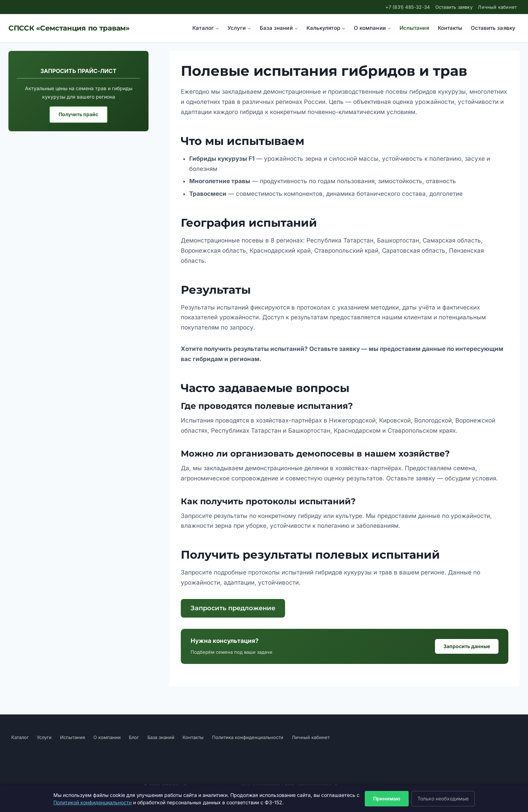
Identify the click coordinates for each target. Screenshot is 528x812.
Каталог (20, 737)
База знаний (161, 737)
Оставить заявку (454, 7)
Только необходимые (443, 798)
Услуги (44, 737)
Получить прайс (78, 114)
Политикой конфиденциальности (93, 802)
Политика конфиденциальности (248, 737)
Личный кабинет (497, 7)
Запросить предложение (233, 608)
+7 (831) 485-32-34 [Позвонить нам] (408, 7)
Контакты (450, 28)
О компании (107, 737)
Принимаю (387, 798)
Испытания (414, 28)
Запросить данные (467, 646)
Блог (134, 737)
